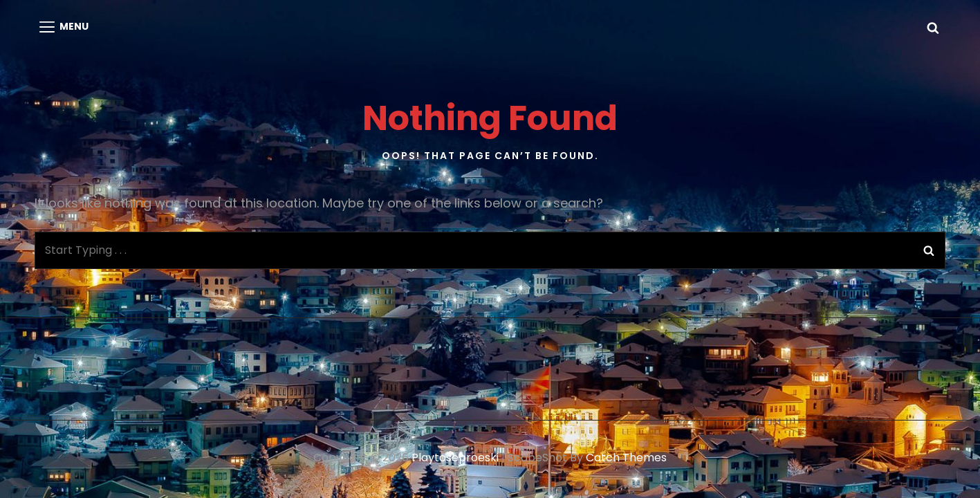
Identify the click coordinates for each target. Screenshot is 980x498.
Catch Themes (626, 458)
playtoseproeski (455, 458)
